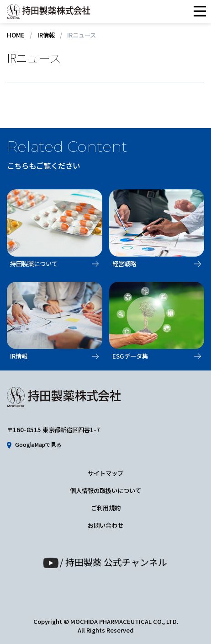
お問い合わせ (105, 525)
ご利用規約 (106, 508)
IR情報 (46, 35)
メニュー (200, 11)
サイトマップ (105, 473)
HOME (16, 35)
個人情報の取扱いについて (105, 491)
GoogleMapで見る (38, 445)
